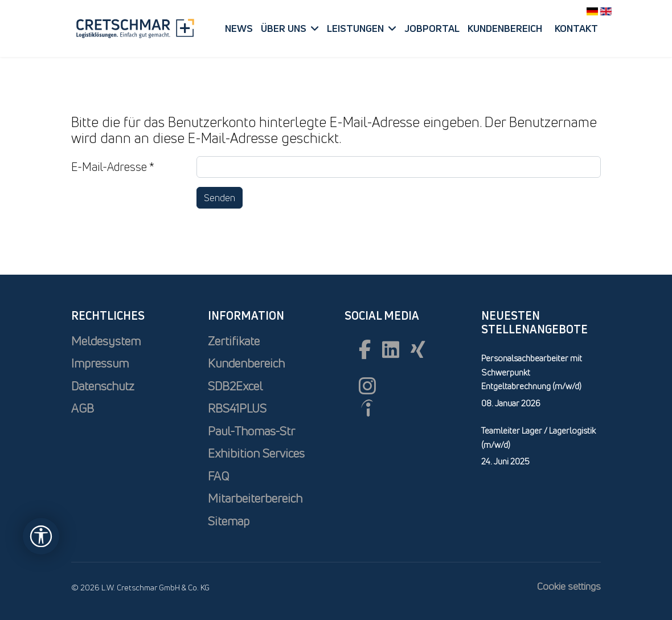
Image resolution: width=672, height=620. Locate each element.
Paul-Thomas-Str (251, 431)
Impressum (100, 363)
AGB (83, 408)
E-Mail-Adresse (113, 167)
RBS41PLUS (237, 408)
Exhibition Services (256, 453)
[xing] (418, 349)
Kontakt (576, 28)
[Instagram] (367, 386)
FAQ (218, 476)
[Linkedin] (391, 349)
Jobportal (432, 28)
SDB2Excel (235, 386)
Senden (220, 198)
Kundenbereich (505, 28)
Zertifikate (234, 341)
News (239, 28)
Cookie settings (569, 586)
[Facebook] (365, 349)
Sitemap (229, 521)
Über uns (284, 28)
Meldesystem (106, 341)
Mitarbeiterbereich (255, 498)
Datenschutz (103, 386)
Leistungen (355, 28)
